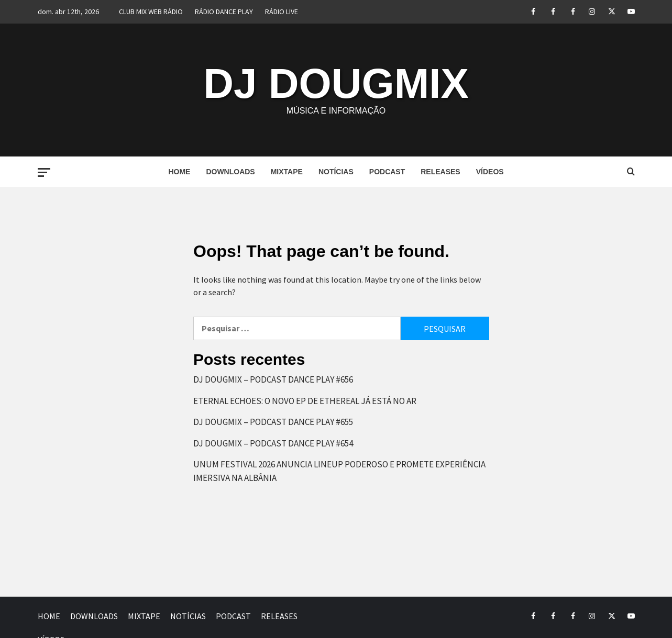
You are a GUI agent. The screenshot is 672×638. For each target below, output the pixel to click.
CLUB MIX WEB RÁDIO (151, 12)
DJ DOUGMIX (336, 83)
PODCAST (387, 172)
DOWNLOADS (230, 172)
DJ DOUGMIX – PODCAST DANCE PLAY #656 (273, 379)
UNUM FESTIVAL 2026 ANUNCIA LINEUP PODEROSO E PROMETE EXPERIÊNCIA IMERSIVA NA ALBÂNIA (339, 471)
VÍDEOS (490, 172)
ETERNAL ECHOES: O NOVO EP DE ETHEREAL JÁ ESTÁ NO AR (305, 401)
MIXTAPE (287, 172)
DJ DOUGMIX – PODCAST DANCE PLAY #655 (273, 422)
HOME (179, 172)
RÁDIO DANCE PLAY (224, 12)
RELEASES (440, 172)
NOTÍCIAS (336, 172)
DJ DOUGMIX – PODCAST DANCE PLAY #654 (273, 443)
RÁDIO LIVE (282, 12)
